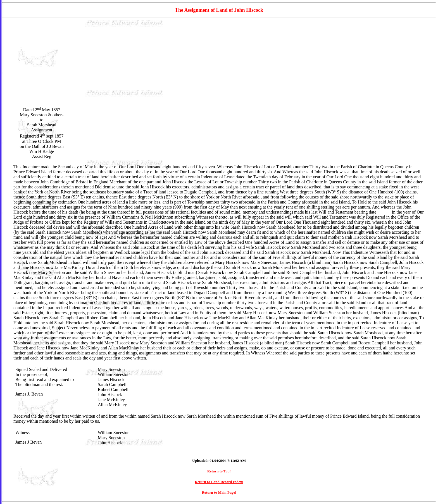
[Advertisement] (219, 62)
